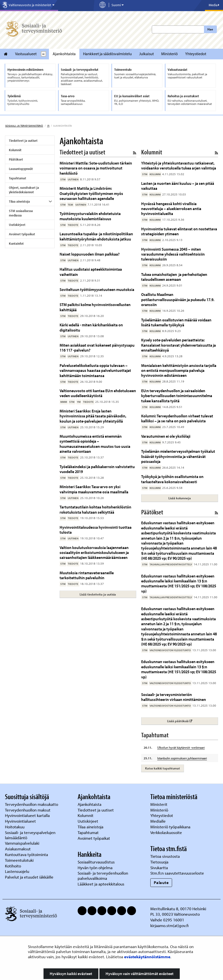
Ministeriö (169, 54)
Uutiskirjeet (17, 225)
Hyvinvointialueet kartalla (28, 815)
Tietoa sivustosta (165, 856)
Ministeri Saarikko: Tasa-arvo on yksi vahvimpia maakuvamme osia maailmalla (94, 489)
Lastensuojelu (18, 871)
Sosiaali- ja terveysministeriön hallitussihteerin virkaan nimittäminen (174, 697)
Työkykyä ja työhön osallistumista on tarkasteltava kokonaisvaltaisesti (172, 479)
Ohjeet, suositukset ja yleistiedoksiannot (24, 190)
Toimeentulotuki (20, 860)
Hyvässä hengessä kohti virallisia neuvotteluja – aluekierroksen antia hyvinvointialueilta (171, 209)
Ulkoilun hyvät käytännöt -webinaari (181, 747)
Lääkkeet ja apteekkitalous (101, 884)
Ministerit (159, 804)
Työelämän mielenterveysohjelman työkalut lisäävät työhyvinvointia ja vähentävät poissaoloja (178, 456)
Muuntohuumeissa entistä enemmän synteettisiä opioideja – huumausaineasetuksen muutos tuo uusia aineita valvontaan (95, 444)
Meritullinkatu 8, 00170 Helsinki (178, 909)
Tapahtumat (18, 178)
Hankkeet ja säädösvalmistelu (107, 54)
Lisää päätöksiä (193, 721)
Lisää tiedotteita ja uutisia (98, 594)
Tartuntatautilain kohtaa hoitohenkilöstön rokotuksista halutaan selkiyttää (95, 509)
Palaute (161, 882)
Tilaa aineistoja (19, 201)
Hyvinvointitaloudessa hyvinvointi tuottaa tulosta (96, 530)
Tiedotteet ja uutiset (23, 141)
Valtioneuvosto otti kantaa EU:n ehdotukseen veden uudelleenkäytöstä (98, 393)
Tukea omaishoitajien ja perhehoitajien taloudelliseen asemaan (174, 277)
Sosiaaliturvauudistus (96, 862)
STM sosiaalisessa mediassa (21, 213)
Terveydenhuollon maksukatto (32, 804)
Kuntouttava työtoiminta (26, 854)
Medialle (158, 821)
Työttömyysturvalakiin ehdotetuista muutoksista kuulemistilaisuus (90, 216)
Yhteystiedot (196, 54)
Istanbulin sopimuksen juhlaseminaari (182, 758)
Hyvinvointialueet (21, 821)
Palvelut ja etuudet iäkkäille (29, 877)
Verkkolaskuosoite (167, 832)
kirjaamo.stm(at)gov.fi (169, 925)
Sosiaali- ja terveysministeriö (24, 126)
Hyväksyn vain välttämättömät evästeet (140, 974)
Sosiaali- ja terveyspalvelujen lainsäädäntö (30, 835)
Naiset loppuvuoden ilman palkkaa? (90, 254)
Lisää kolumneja (180, 498)
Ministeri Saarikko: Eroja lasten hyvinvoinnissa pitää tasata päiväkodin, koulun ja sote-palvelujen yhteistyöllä (93, 416)
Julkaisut (146, 54)
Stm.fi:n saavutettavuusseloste (177, 873)
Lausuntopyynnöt (21, 169)
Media (214, 5)
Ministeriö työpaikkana (171, 827)
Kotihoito (13, 866)
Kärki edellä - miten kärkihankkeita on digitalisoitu (91, 327)
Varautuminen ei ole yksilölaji (166, 436)
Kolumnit (15, 150)
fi (48, 126)
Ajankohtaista (64, 54)
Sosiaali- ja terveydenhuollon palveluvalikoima (103, 876)
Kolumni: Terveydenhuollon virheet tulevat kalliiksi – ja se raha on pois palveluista (177, 418)
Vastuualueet (26, 54)
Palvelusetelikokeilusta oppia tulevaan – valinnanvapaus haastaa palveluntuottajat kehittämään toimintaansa (95, 370)
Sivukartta (159, 868)
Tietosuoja (159, 862)
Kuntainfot (16, 243)
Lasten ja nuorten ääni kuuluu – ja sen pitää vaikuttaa (178, 186)
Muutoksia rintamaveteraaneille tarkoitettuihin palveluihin (87, 575)
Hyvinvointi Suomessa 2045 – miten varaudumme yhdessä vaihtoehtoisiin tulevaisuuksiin (173, 254)
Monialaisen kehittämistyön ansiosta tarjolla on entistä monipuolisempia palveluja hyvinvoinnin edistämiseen (179, 370)
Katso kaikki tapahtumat (163, 768)
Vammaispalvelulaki (23, 843)
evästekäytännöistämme (147, 957)
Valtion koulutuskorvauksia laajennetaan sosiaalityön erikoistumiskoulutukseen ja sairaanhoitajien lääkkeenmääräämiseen (94, 552)
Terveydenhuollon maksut (28, 810)
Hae (210, 29)
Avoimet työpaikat (22, 234)
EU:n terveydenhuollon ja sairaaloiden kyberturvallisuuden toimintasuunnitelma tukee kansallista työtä (177, 396)
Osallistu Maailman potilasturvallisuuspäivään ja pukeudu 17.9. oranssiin (178, 299)
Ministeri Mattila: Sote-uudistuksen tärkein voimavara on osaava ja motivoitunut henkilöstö (96, 168)
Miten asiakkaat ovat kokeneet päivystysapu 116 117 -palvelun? (97, 347)
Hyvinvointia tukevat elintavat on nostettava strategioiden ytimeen (179, 231)
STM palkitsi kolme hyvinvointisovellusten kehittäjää (95, 307)
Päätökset (16, 159)
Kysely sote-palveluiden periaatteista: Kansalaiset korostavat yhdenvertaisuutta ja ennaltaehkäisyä (178, 345)
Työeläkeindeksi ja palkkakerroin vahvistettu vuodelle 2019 (97, 469)
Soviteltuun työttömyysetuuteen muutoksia (97, 289)
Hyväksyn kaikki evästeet (71, 974)
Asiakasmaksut (18, 849)
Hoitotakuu (15, 827)
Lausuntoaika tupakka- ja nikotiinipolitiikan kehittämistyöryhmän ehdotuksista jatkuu (96, 236)
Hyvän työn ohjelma (95, 868)
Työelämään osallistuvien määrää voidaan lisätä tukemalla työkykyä (176, 322)
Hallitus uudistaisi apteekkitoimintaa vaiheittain (91, 272)
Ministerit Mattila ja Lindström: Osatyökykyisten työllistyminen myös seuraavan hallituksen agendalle (91, 193)
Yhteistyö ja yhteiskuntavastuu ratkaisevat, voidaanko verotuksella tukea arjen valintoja (179, 165)
